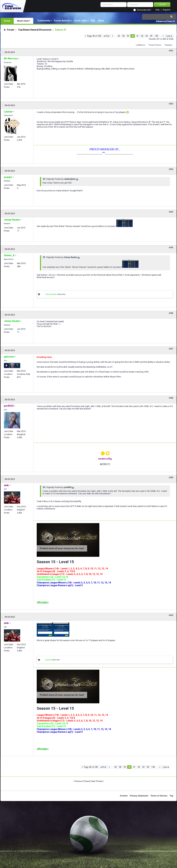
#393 (171, 169)
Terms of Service (159, 796)
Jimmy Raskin (51, 294)
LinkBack (140, 45)
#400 (171, 615)
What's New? (23, 21)
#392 (171, 104)
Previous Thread (82, 781)
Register (167, 10)
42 (142, 36)
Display (168, 45)
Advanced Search (165, 21)
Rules (101, 21)
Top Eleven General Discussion (35, 30)
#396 (171, 313)
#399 (171, 478)
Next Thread (97, 781)
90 (151, 36)
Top (172, 796)
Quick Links (80, 21)
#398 (171, 398)
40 (133, 36)
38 (123, 36)
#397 (171, 349)
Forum (7, 21)
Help (157, 10)
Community (44, 21)
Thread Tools (154, 45)
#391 (171, 51)
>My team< (43, 602)
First (106, 36)
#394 (171, 212)
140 (156, 36)
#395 (171, 248)
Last (169, 36)
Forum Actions (62, 21)
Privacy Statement (139, 796)
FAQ (93, 21)
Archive (124, 796)
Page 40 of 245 (94, 36)
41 (138, 36)
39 (128, 36)
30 (119, 36)
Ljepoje (48, 660)
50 (147, 36)
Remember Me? (144, 10)
